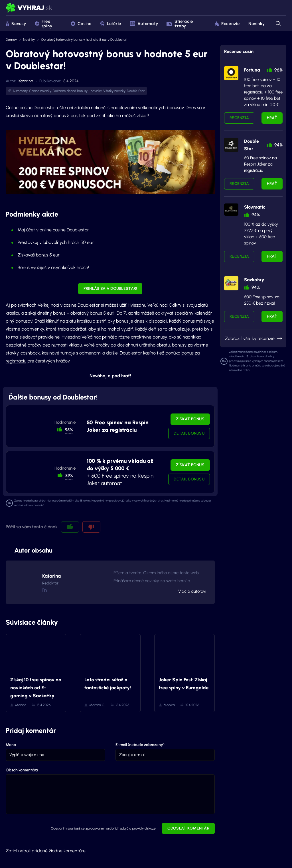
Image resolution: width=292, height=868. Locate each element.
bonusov (23, 321)
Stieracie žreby (180, 24)
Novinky (257, 24)
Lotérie (111, 24)
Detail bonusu (189, 433)
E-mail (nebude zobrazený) (140, 745)
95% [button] (69, 430)
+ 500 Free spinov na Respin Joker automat (120, 472)
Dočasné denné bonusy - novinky (77, 91)
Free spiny (44, 24)
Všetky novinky (114, 91)
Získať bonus (190, 419)
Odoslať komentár (188, 828)
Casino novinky (40, 91)
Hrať (272, 118)
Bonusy (16, 24)
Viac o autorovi (192, 591)
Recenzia (239, 118)
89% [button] (69, 476)
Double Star (136, 91)
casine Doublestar (82, 305)
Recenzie (227, 24)
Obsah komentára (22, 770)
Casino (81, 24)
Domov (11, 40)
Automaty (144, 24)
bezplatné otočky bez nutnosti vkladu (44, 345)
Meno (11, 745)
